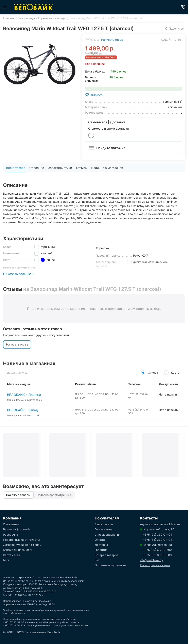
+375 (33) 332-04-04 (158, 540)
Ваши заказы (104, 524)
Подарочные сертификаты (21, 540)
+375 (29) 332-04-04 (158, 535)
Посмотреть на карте (155, 565)
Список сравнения (108, 535)
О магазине (11, 524)
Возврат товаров (106, 555)
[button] (175, 29)
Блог (6, 560)
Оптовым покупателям (111, 565)
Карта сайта (12, 555)
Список (150, 373)
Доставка (101, 545)
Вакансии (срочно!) (16, 529)
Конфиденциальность (18, 550)
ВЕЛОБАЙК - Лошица (24, 395)
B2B (97, 560)
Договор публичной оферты (22, 545)
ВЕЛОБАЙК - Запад (22, 410)
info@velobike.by (152, 560)
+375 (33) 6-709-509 (157, 555)
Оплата (100, 540)
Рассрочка (11, 535)
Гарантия (101, 550)
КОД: (164, 40)
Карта (172, 373)
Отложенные (103, 529)
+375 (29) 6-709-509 (157, 550)
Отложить (94, 95)
